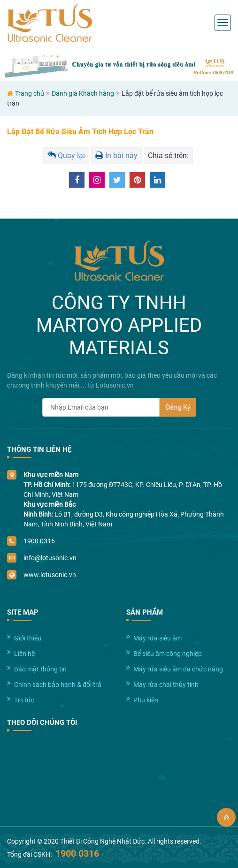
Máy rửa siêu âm (157, 638)
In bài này (116, 156)
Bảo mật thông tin (40, 669)
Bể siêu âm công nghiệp (168, 654)
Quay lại (66, 156)
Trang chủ (30, 93)
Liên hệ (24, 654)
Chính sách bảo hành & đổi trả (58, 685)
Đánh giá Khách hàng (83, 93)
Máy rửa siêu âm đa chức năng (178, 669)
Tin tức (24, 700)
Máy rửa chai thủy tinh (166, 685)
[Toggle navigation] (223, 23)
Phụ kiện (146, 700)
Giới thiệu (28, 638)
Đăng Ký (178, 407)
